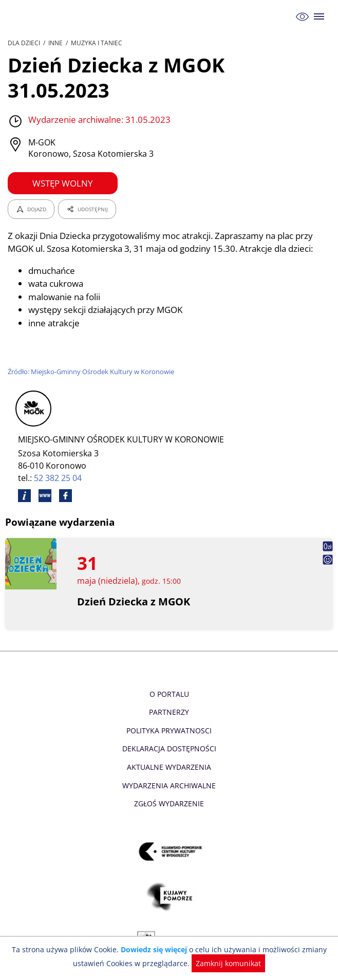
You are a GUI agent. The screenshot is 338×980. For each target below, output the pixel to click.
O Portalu (169, 694)
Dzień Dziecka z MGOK (134, 602)
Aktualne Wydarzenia (169, 767)
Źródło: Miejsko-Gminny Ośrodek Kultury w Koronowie (92, 372)
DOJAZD (31, 209)
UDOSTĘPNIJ (87, 209)
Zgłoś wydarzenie (169, 803)
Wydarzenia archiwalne (169, 785)
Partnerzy (169, 712)
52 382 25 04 (58, 478)
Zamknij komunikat (226, 963)
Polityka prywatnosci (169, 731)
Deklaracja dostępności (169, 748)
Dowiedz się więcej (155, 949)
